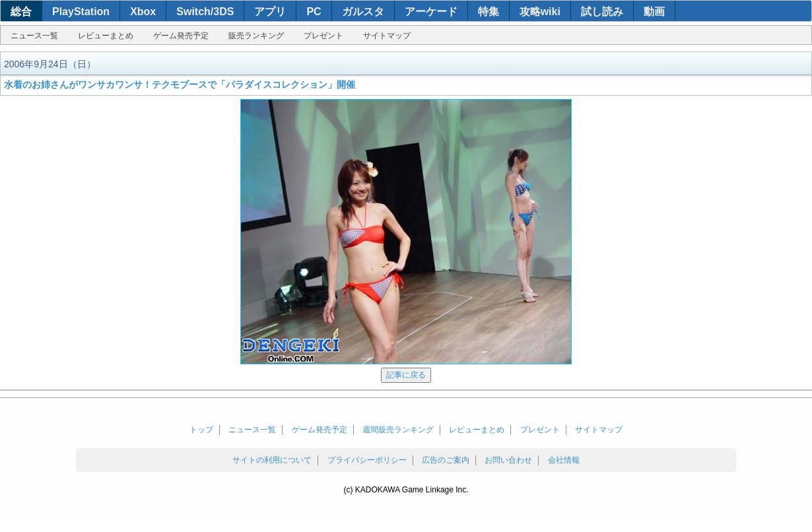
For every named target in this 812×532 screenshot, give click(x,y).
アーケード (431, 12)
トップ (201, 430)
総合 (21, 12)
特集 (489, 12)
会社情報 (564, 460)
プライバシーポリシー (367, 460)
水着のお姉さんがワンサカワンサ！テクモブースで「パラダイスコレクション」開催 (180, 84)
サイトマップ (387, 36)
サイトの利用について (272, 460)
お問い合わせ (508, 460)
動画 (654, 12)
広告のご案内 (446, 460)
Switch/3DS (205, 12)
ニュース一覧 (34, 36)
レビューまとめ (106, 36)
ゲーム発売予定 (181, 36)
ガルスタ (363, 12)
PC (314, 12)
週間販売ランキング (398, 430)
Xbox (143, 12)
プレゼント (323, 36)
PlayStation (81, 12)
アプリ (270, 12)
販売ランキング (256, 36)
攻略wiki (540, 12)
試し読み (602, 12)
